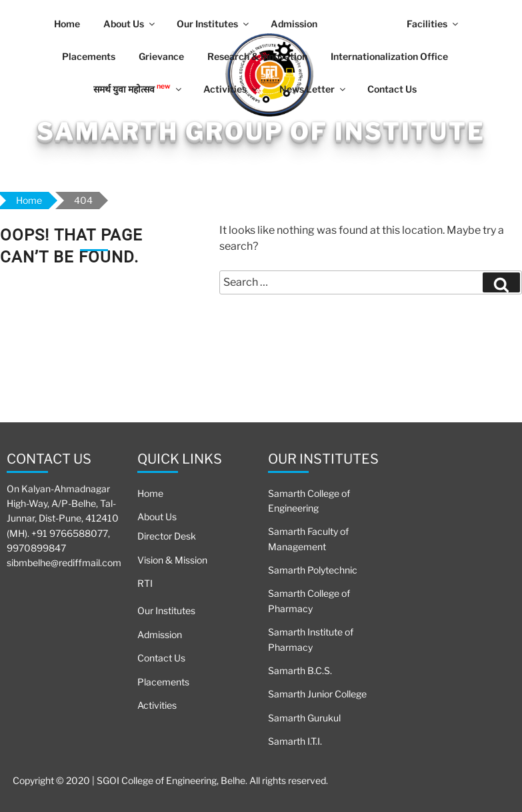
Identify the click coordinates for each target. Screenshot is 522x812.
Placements (89, 56)
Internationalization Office (389, 56)
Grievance (161, 56)
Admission (294, 24)
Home (67, 24)
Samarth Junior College (317, 694)
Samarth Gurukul (304, 718)
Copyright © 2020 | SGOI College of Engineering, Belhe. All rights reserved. (170, 780)
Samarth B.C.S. (300, 670)
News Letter (313, 89)
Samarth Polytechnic (313, 570)
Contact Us (392, 89)
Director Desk (167, 536)
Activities (231, 89)
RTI (145, 583)
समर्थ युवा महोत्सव (138, 88)
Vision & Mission (172, 560)
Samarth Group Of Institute (261, 131)
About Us (130, 24)
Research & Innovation (257, 56)
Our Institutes (214, 24)
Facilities (433, 24)
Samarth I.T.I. (295, 741)
